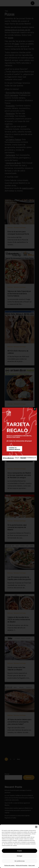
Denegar (20, 856)
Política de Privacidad (22, 865)
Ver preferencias (19, 861)
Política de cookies (10, 865)
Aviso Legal (32, 865)
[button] (36, 827)
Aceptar (20, 851)
